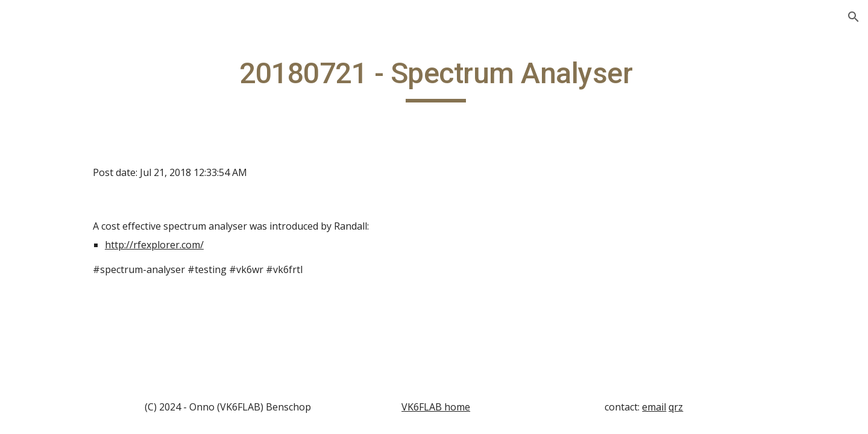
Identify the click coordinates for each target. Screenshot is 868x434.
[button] (854, 17)
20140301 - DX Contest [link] (87, 383)
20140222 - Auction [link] (79, 318)
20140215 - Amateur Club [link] (82, 205)
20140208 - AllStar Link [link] (88, 133)
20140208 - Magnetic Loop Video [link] (83, 165)
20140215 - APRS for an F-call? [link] (89, 246)
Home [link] (38, 108)
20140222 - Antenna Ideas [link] (81, 285)
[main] (510, 79)
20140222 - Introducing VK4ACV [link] (89, 351)
